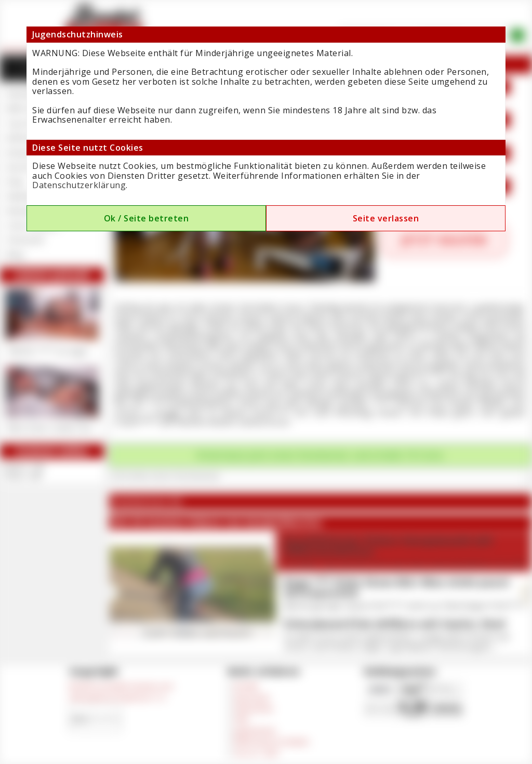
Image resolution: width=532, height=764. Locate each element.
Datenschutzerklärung (79, 185)
